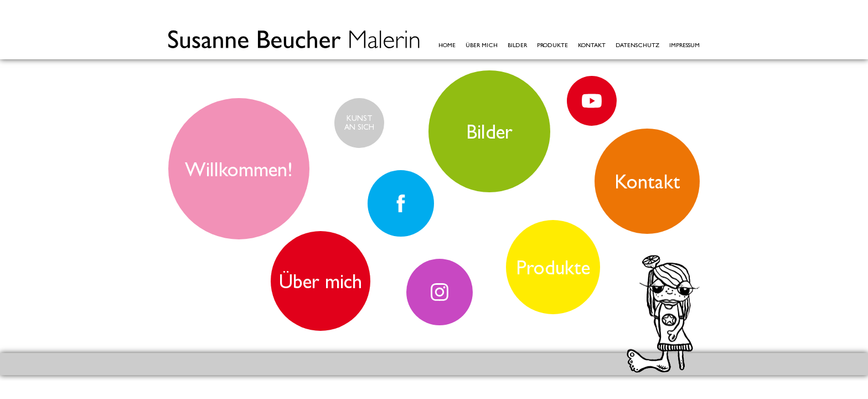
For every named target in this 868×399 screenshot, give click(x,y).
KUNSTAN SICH (359, 122)
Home (447, 45)
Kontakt (592, 45)
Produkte (552, 45)
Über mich (482, 45)
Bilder (517, 45)
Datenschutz (637, 45)
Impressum (684, 45)
